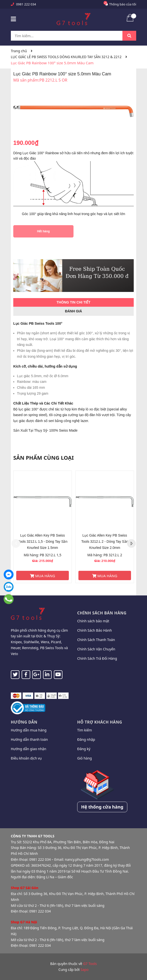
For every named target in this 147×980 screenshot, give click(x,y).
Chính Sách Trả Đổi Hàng (97, 658)
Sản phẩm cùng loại (44, 457)
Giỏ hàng (85, 758)
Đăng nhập (86, 739)
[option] (43, 527)
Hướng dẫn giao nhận (29, 749)
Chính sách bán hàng (102, 613)
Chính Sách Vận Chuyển (96, 649)
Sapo (85, 970)
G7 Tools (90, 964)
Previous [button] (16, 543)
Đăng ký (84, 749)
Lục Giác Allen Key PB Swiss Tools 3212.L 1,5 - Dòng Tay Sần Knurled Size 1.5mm (43, 541)
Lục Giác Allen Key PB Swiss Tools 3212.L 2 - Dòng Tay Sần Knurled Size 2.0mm (105, 541)
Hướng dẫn (24, 722)
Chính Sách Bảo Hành (95, 630)
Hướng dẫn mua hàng (29, 730)
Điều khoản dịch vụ (26, 758)
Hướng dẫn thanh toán (29, 739)
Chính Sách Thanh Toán (96, 640)
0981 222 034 (26, 4)
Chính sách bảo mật (93, 621)
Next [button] (131, 543)
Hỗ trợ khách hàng (100, 722)
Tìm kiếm (85, 730)
